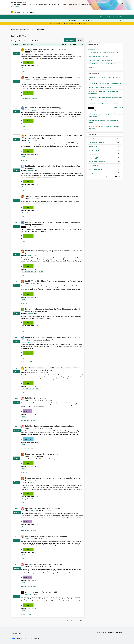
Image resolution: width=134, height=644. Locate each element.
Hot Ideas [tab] (16, 45)
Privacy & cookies (101, 633)
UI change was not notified (104, 87)
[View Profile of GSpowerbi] (29, 255)
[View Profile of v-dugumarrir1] (30, 227)
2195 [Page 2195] (80, 621)
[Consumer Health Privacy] (33, 638)
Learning (76, 12)
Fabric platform (26, 213)
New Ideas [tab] (30, 45)
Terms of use (111, 633)
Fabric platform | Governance (29, 271)
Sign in (108, 16)
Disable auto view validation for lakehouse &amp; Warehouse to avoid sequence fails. (54, 479)
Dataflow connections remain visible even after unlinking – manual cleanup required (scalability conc (52, 369)
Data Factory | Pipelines (95, 158)
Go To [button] (119, 16)
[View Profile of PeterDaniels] (92, 98)
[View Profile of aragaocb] (28, 538)
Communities (61, 12)
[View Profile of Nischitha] (33, 52)
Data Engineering (94, 150)
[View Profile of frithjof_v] (91, 91)
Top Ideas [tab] (23, 45)
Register (102, 16)
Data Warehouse (93, 165)
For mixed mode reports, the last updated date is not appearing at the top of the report (53, 223)
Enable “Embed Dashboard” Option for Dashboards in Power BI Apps (53, 281)
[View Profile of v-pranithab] (30, 171)
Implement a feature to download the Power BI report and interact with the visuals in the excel (53, 310)
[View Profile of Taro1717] (91, 87)
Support (83, 12)
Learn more (83, 24)
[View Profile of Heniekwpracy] (29, 110)
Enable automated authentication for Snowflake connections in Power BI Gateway (54, 167)
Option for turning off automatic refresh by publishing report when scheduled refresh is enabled (53, 78)
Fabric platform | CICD (28, 499)
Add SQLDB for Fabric (95, 49)
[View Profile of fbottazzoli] (24, 342)
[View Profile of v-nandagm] (34, 198)
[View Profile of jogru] (90, 77)
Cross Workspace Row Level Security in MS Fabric (103, 64)
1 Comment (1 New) (27, 614)
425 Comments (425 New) (28, 420)
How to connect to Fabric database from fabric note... (104, 53)
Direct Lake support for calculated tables (42, 592)
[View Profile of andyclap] (91, 114)
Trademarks (119, 633)
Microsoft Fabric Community (22, 29)
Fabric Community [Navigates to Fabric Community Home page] (29, 12)
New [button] (28, 63)
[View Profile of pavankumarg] (30, 372)
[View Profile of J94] (22, 82)
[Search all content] (102, 21)
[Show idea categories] (66, 45)
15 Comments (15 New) (28, 362)
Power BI (24, 68)
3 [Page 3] (71, 621)
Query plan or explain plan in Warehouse (100, 60)
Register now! (15, 6)
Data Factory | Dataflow (28, 388)
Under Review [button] (28, 439)
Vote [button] (17, 53)
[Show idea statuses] (78, 45)
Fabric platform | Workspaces (29, 98)
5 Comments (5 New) (27, 130)
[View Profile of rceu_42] (91, 120)
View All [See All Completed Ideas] (91, 67)
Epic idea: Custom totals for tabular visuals (43, 508)
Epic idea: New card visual (36, 398)
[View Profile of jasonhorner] (28, 594)
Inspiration (47, 12)
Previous (109, 177)
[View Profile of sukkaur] (96, 108)
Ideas (54, 12)
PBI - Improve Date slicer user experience (42, 108)
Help (113, 16)
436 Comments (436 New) (28, 586)
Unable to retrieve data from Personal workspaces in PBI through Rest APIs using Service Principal (54, 137)
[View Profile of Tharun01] (29, 140)
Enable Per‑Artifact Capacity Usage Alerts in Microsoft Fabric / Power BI (53, 252)
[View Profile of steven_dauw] (24, 483)
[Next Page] (84, 620)
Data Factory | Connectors (96, 143)
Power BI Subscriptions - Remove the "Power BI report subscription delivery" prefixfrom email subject (53, 339)
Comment (24, 71)
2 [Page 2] (68, 621)
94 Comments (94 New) (28, 448)
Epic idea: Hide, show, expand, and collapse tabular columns (50, 426)
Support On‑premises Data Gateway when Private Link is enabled (52, 196)
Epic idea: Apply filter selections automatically (44, 564)
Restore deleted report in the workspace (42, 454)
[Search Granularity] (75, 21)
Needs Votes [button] (27, 411)
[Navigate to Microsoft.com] (16, 12)
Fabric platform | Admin (95, 173)
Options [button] (80, 40)
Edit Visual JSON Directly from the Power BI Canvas (46, 536)
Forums (39, 12)
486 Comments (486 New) (28, 530)
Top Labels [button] (92, 134)
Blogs (69, 12)
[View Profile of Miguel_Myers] (34, 400)
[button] (70, 40)
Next (120, 177)
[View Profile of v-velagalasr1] (30, 314)
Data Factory (92, 154)
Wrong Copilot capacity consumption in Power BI (45, 49)
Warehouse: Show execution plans (98, 56)
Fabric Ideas (41, 29)
